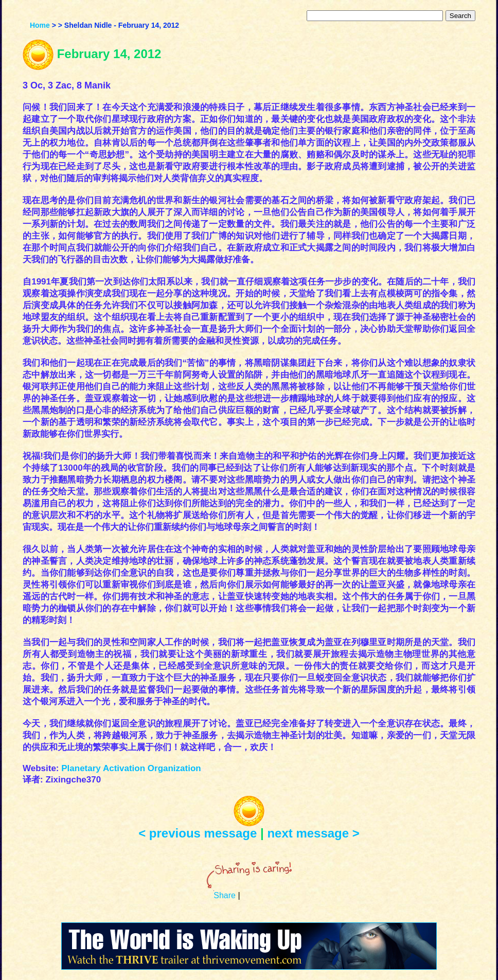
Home (40, 25)
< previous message (198, 833)
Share (225, 895)
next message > (313, 833)
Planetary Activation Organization (131, 768)
